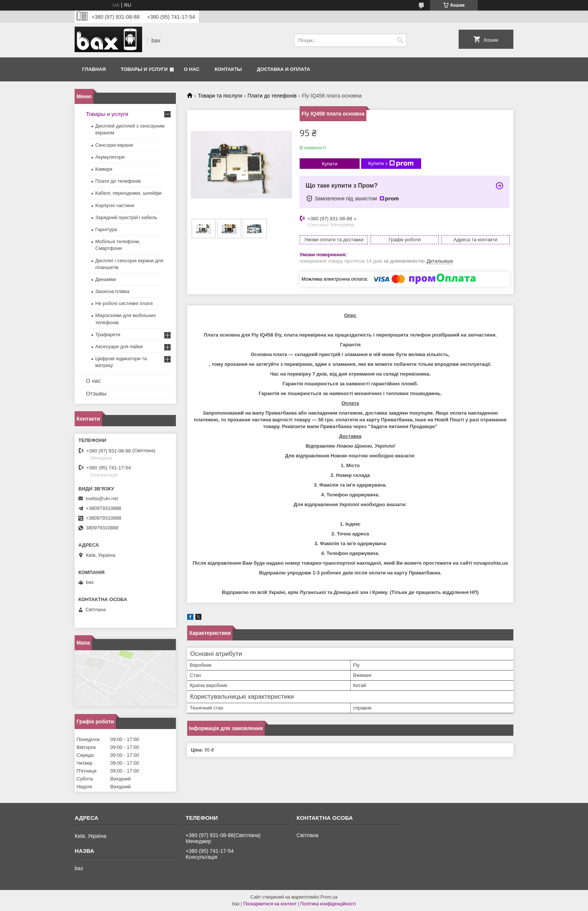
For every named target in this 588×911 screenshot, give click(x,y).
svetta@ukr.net (102, 498)
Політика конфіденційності (328, 904)
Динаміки (106, 279)
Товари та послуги (220, 96)
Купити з (391, 164)
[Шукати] (400, 40)
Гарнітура (106, 229)
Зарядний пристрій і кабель (126, 217)
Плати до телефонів (272, 96)
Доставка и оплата (283, 69)
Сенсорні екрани (114, 145)
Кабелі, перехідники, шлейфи (128, 193)
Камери (104, 169)
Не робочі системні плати (124, 303)
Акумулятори (110, 157)
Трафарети (108, 334)
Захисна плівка (112, 291)
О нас (192, 69)
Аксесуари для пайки (119, 347)
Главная (94, 69)
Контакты (228, 69)
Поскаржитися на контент (270, 904)
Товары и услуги (144, 69)
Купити (330, 164)
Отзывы (96, 393)
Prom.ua (329, 897)
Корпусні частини (115, 205)
